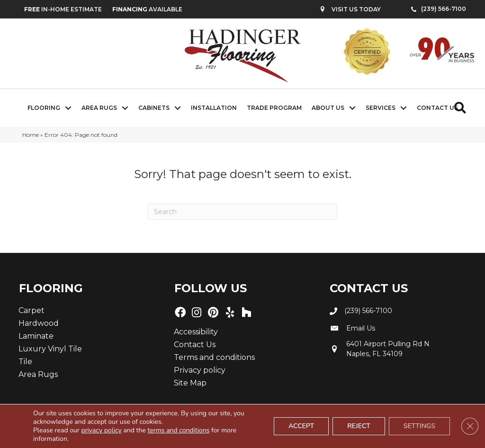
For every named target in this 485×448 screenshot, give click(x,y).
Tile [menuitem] (25, 362)
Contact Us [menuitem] (437, 108)
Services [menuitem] (381, 108)
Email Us (361, 328)
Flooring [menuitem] (44, 108)
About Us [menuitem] (328, 108)
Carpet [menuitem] (31, 310)
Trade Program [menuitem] (274, 108)
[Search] (242, 212)
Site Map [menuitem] (190, 383)
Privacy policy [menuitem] (200, 370)
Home (31, 135)
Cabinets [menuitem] (154, 108)
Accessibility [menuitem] (196, 332)
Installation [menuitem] (214, 108)
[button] (68, 108)
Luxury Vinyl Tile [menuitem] (50, 349)
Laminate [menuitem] (36, 336)
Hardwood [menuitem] (39, 323)
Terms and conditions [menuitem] (214, 357)
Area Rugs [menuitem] (99, 108)
